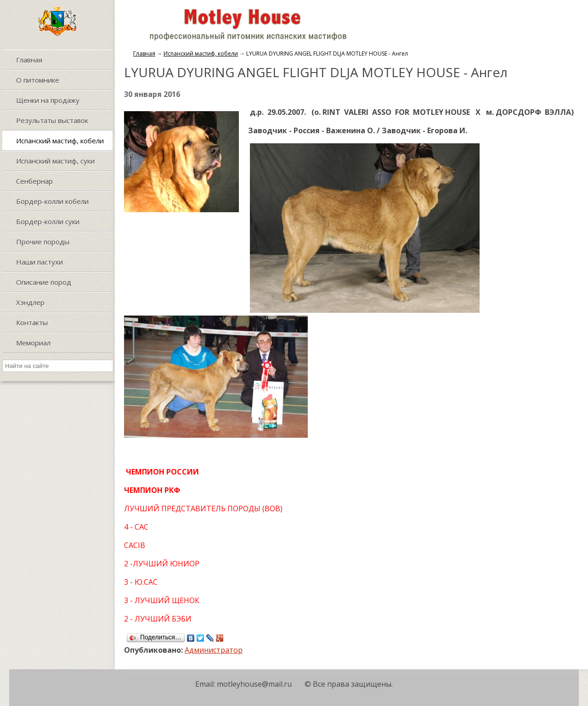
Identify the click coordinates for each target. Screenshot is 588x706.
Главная (144, 54)
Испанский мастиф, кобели (201, 54)
